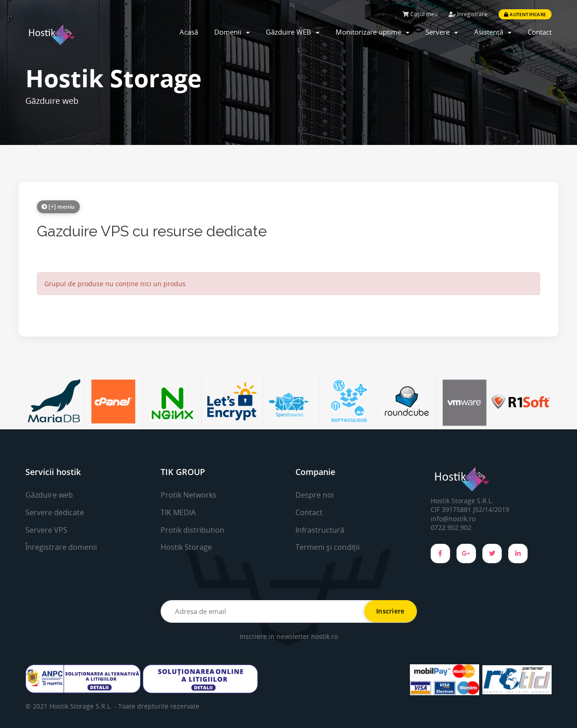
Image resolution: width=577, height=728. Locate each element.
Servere (442, 32)
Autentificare (525, 14)
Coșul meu (420, 14)
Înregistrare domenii (61, 547)
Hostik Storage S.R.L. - (84, 706)
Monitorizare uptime (373, 32)
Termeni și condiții (328, 547)
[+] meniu (58, 207)
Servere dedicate (55, 512)
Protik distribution (192, 530)
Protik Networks (189, 495)
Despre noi (315, 495)
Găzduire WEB (293, 32)
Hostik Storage (186, 547)
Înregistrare (468, 14)
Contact (540, 32)
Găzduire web (49, 495)
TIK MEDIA (178, 512)
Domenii (232, 32)
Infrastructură (320, 530)
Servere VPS (46, 530)
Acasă (189, 32)
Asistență (493, 32)
